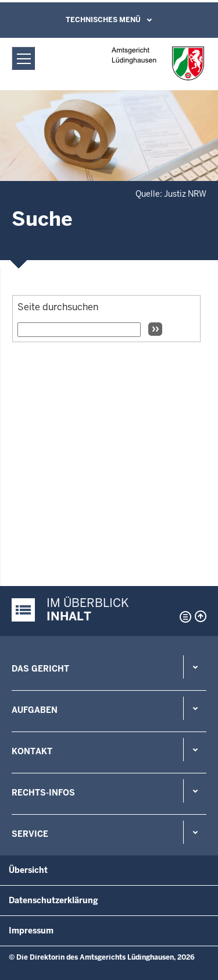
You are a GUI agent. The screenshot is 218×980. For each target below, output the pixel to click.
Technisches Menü (103, 20)
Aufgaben (35, 710)
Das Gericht (40, 669)
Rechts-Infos (43, 793)
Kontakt (32, 751)
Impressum (31, 931)
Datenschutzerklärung (53, 900)
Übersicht (28, 870)
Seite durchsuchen (58, 307)
